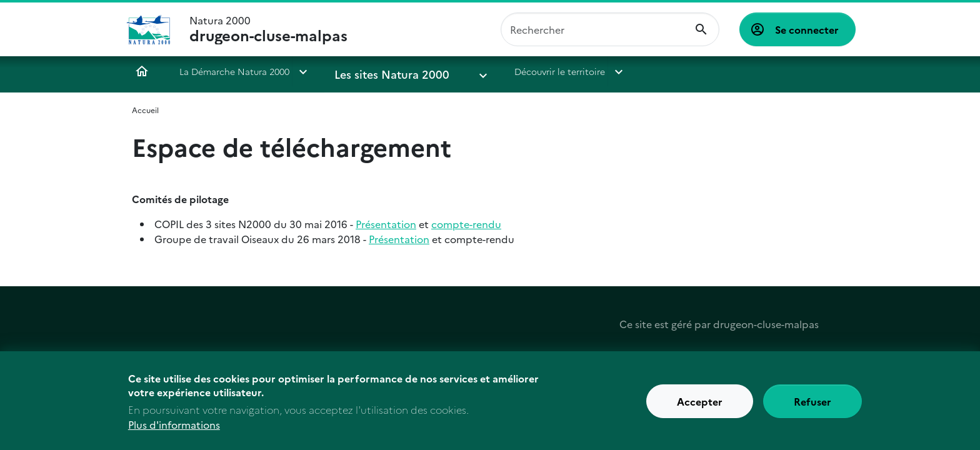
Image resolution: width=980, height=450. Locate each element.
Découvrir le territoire (514, 71)
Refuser (812, 405)
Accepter (700, 405)
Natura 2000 (268, 29)
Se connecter (807, 29)
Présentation (386, 224)
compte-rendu (466, 224)
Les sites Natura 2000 (379, 71)
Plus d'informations (174, 428)
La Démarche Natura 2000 (234, 71)
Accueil (142, 71)
